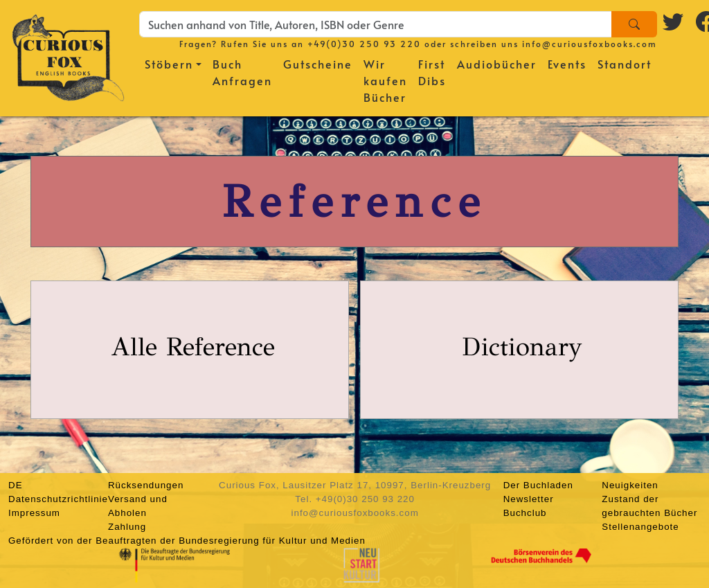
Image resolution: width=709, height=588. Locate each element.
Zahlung (127, 527)
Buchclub (525, 513)
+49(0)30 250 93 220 (364, 44)
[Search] (634, 24)
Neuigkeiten (630, 485)
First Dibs (432, 72)
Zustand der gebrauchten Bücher (649, 506)
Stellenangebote (640, 527)
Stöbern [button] (169, 64)
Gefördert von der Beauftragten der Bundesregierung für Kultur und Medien (187, 541)
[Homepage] (68, 55)
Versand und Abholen (138, 506)
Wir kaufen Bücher (385, 80)
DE (16, 485)
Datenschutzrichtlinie (58, 499)
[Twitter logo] (674, 21)
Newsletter (529, 499)
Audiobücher (497, 64)
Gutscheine (318, 64)
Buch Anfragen (242, 72)
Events (567, 64)
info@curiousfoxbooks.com (590, 44)
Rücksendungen (146, 485)
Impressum (34, 513)
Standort (625, 64)
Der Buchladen (538, 485)
